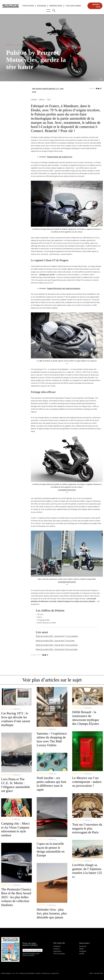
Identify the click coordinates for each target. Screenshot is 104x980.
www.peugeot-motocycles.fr (67, 490)
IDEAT (91, 973)
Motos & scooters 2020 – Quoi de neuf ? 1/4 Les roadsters (57, 636)
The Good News (73, 6)
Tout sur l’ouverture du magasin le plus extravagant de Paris (87, 828)
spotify (82, 954)
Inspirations (56, 6)
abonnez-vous (96, 6)
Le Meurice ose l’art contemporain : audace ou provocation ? (87, 782)
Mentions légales (6, 973)
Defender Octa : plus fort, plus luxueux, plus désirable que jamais (52, 913)
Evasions (42, 6)
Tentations (28, 6)
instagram (83, 951)
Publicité (38, 973)
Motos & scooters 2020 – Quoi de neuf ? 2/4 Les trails (55, 641)
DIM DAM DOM (98, 973)
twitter (81, 949)
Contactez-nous (46, 973)
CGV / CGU (15, 973)
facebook (83, 946)
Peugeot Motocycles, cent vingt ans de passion (64, 288)
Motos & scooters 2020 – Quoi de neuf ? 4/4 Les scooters (57, 649)
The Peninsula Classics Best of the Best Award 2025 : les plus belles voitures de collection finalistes (16, 897)
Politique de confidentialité (27, 973)
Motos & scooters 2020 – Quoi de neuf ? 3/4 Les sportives (57, 645)
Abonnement (55, 973)
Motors (14, 45)
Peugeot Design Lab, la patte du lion (60, 157)
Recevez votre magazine (32, 950)
